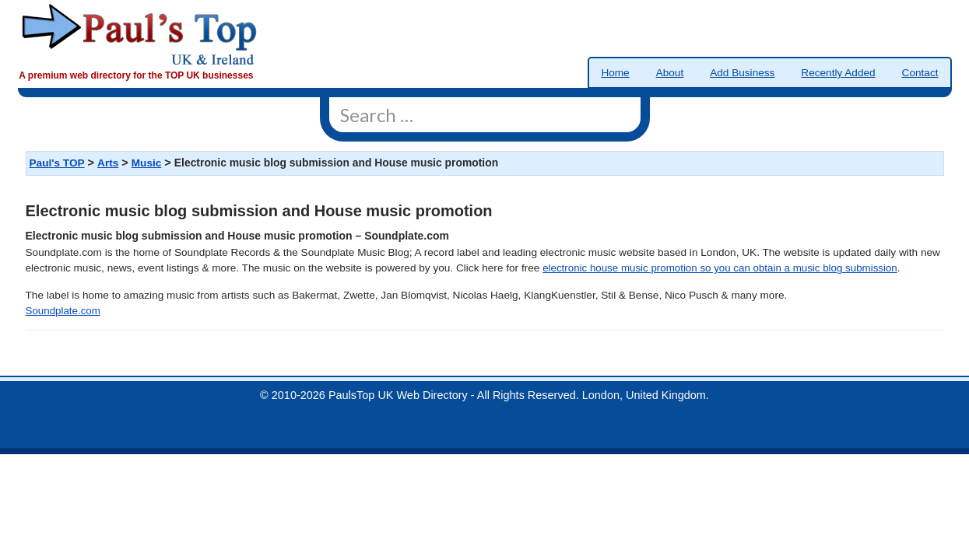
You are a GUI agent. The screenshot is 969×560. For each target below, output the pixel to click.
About (670, 73)
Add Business (742, 73)
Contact (920, 73)
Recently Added (838, 73)
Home (615, 73)
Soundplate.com (63, 311)
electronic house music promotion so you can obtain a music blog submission (720, 268)
